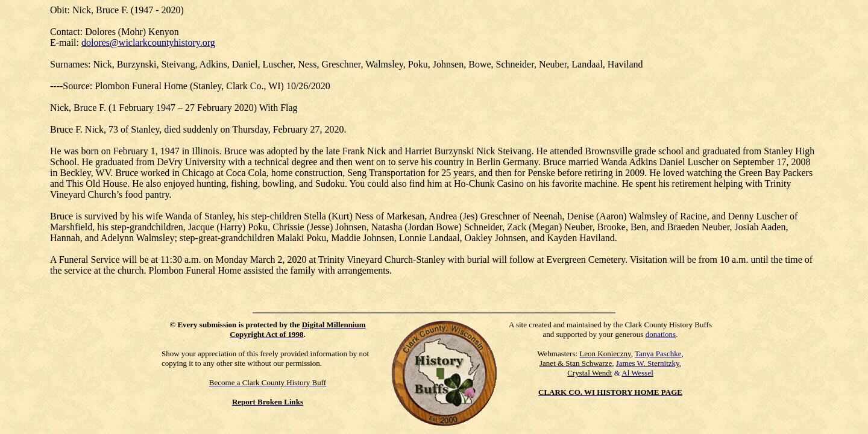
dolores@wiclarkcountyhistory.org (148, 42)
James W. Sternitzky (648, 363)
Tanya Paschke (658, 354)
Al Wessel (637, 373)
